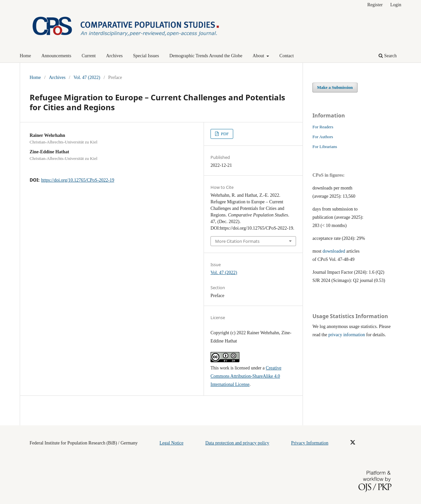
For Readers (323, 127)
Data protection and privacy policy (237, 443)
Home (25, 56)
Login (396, 5)
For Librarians (325, 147)
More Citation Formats (237, 241)
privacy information (347, 335)
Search (388, 56)
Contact (287, 56)
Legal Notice (172, 443)
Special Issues (146, 56)
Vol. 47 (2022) (87, 77)
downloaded (334, 251)
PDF (224, 134)
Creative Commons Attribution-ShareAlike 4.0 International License (246, 376)
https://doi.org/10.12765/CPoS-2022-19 (78, 180)
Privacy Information (310, 443)
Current (89, 56)
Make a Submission (335, 87)
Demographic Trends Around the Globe (206, 56)
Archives (114, 56)
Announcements (56, 56)
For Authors (323, 137)
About (259, 56)
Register (375, 5)
